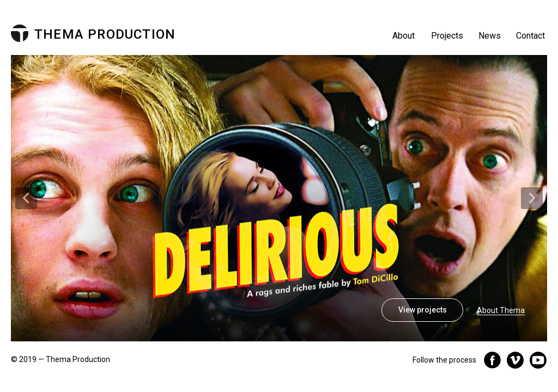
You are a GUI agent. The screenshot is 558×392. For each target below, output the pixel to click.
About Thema (501, 310)
